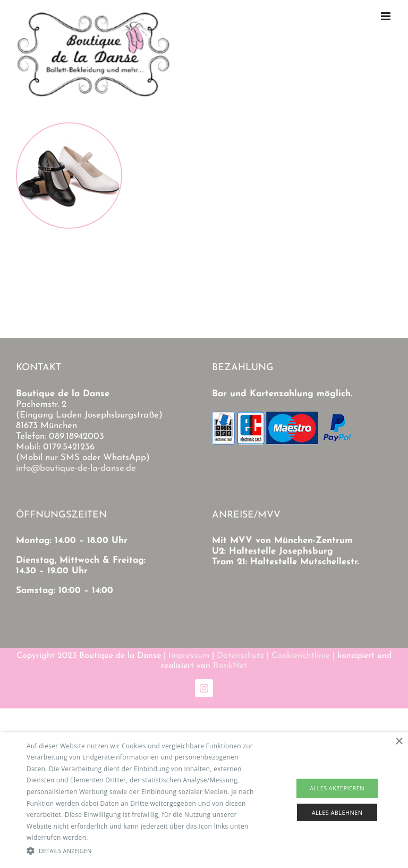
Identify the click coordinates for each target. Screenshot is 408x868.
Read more (107, 837)
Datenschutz (240, 656)
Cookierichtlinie (301, 656)
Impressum (189, 656)
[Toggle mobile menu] (386, 16)
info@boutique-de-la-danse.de (76, 468)
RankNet (230, 666)
